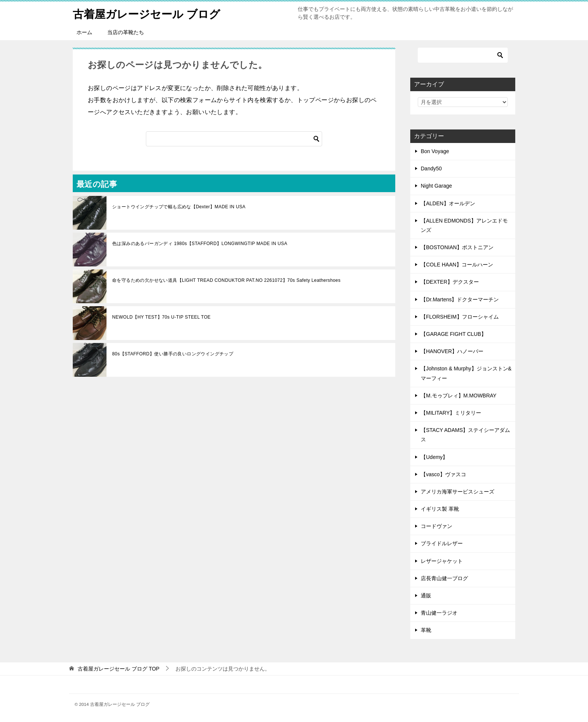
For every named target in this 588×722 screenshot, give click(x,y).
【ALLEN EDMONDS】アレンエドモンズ (464, 225)
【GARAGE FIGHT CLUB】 (454, 334)
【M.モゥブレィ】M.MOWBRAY (459, 396)
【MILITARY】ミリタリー (451, 413)
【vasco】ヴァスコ (443, 474)
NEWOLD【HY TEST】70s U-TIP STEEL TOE (161, 317)
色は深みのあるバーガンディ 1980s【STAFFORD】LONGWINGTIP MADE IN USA (200, 244)
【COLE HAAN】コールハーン (457, 265)
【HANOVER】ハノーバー (452, 351)
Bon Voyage (435, 151)
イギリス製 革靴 (440, 509)
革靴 (426, 630)
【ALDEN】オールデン (448, 203)
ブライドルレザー (442, 543)
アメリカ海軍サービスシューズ (457, 492)
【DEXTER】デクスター (450, 282)
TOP (118, 669)
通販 (426, 596)
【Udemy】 (434, 457)
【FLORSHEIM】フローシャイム (460, 317)
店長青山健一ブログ (444, 578)
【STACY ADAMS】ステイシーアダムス (465, 435)
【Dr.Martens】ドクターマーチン (460, 299)
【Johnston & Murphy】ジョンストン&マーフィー (466, 373)
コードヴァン (436, 526)
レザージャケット (442, 561)
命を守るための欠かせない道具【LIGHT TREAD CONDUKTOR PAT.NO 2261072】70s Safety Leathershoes (226, 280)
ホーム (84, 32)
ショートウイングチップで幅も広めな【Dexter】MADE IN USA (179, 207)
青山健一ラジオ (439, 613)
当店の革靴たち (126, 32)
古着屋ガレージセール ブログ (149, 13)
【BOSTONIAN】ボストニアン (457, 247)
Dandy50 (431, 168)
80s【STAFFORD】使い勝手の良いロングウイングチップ (173, 354)
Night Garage (436, 186)
